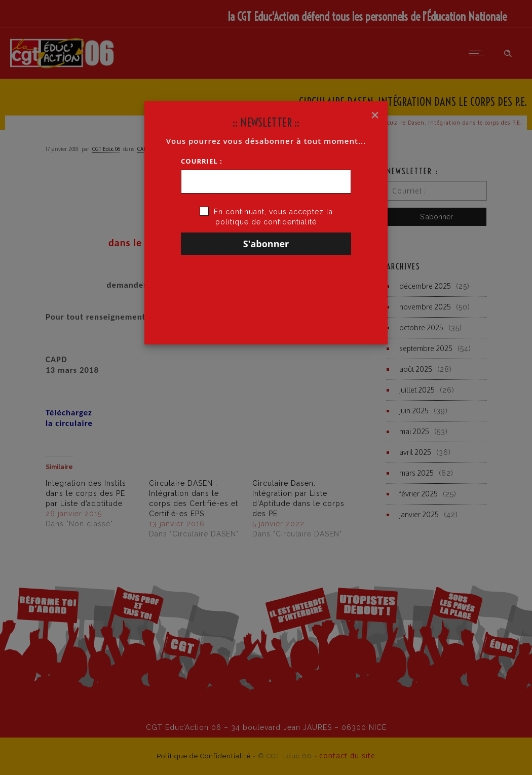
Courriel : (202, 161)
